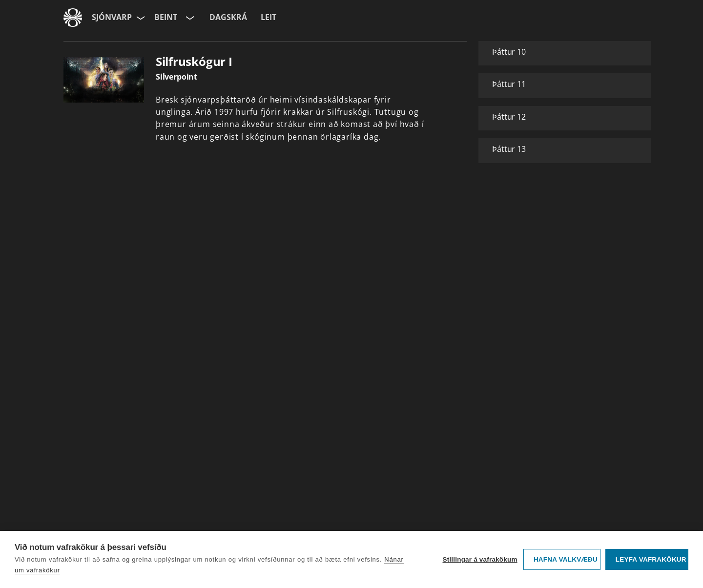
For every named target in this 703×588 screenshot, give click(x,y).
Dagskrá (228, 17)
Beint (166, 17)
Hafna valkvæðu (566, 559)
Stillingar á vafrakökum (480, 559)
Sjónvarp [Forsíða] (112, 17)
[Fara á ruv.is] (73, 18)
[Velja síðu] (140, 18)
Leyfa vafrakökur (651, 559)
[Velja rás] (189, 18)
